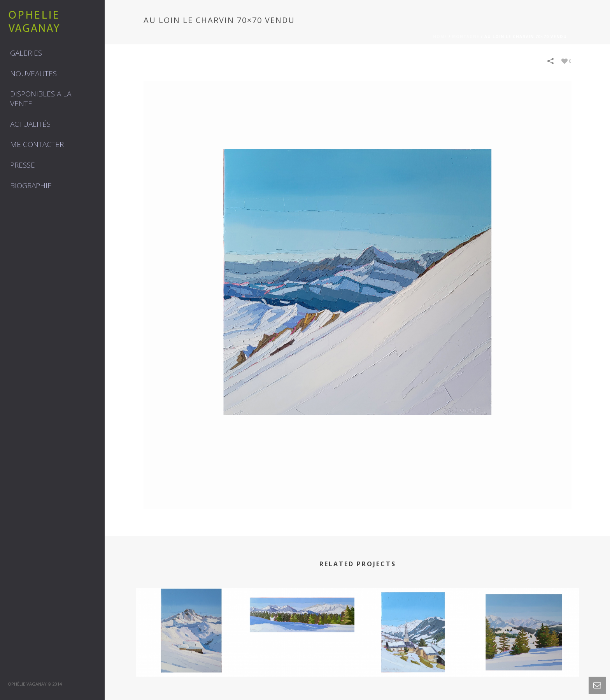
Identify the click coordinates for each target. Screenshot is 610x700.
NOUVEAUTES (33, 73)
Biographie (31, 185)
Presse (23, 165)
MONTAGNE (466, 37)
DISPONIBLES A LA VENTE (41, 99)
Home (440, 37)
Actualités (30, 124)
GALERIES (26, 53)
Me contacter (37, 144)
